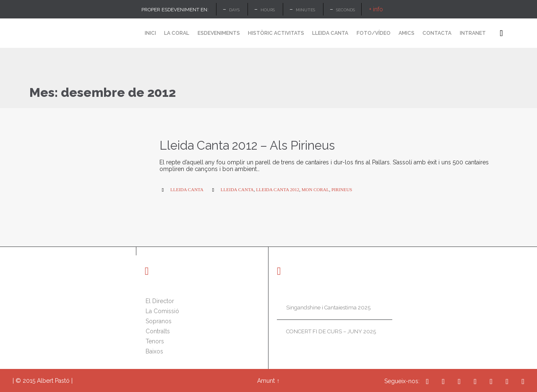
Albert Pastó (53, 381)
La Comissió (162, 311)
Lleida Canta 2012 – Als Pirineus (247, 145)
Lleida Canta (187, 190)
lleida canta (237, 190)
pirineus (342, 190)
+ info (376, 9)
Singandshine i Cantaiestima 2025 (328, 308)
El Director (160, 301)
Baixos (154, 351)
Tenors (155, 341)
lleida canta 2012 (278, 190)
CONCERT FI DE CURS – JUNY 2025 (331, 331)
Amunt (266, 381)
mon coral (315, 190)
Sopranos (159, 321)
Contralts (158, 331)
